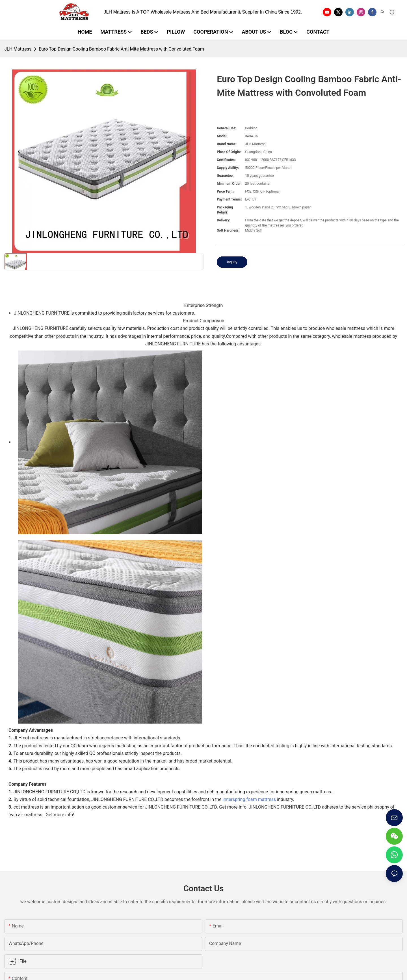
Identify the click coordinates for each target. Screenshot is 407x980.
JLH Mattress (18, 49)
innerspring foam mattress (249, 799)
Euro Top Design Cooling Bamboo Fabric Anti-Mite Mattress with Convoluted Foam (121, 49)
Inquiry (232, 262)
